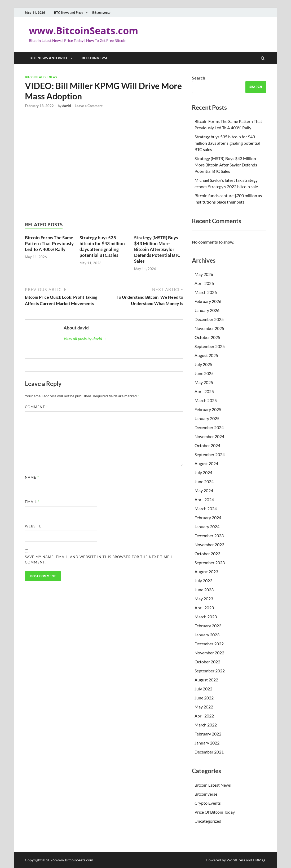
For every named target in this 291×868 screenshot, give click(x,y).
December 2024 (209, 427)
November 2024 (209, 436)
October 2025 (207, 337)
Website (33, 526)
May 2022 (204, 707)
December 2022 (209, 644)
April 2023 (204, 608)
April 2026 (204, 283)
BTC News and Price (69, 13)
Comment (36, 407)
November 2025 (209, 328)
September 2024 (210, 454)
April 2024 (204, 499)
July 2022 (203, 689)
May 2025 (204, 382)
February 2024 (208, 517)
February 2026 (208, 301)
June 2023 (204, 590)
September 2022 (210, 671)
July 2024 (203, 472)
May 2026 (204, 274)
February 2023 (208, 626)
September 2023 (210, 563)
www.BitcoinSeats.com (83, 31)
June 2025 (204, 373)
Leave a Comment (89, 106)
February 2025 (208, 409)
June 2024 (204, 481)
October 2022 (207, 662)
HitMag (259, 860)
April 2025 (204, 391)
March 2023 (206, 617)
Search (199, 78)
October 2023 (207, 554)
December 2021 (209, 752)
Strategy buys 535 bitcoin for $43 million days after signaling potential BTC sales (102, 246)
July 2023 (203, 581)
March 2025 (206, 400)
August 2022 (206, 680)
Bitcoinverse (101, 13)
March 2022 (206, 725)
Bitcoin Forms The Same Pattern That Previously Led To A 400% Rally (49, 243)
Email (32, 502)
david (67, 106)
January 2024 (207, 526)
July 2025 (203, 364)
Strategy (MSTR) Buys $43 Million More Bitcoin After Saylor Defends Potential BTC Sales (157, 249)
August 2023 (206, 572)
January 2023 (207, 635)
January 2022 (207, 743)
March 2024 (206, 508)
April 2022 (204, 716)
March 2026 (206, 292)
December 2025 (209, 319)
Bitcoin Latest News (41, 77)
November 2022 (209, 653)
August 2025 (206, 355)
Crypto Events (208, 803)
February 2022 (208, 734)
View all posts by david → (85, 338)
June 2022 (204, 698)
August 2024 (206, 463)
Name (32, 477)
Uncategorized (208, 821)
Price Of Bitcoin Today (215, 812)
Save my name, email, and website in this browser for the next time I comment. (98, 559)
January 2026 (207, 310)
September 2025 (210, 346)
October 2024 (207, 445)
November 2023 (209, 545)
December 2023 (209, 536)
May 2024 (204, 490)
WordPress (236, 860)
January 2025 (207, 418)
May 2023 (204, 599)
